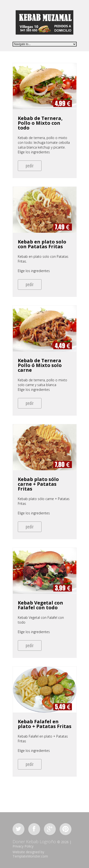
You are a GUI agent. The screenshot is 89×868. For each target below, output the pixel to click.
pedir (30, 166)
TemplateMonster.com (30, 856)
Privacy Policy (23, 846)
